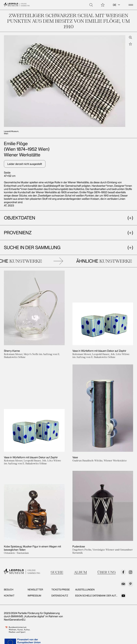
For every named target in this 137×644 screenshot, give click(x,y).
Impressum (34, 596)
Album (80, 572)
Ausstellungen (85, 590)
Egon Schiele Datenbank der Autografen (101, 596)
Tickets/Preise (61, 590)
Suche (57, 572)
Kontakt (9, 596)
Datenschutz (60, 596)
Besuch (9, 590)
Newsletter (35, 590)
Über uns (107, 572)
